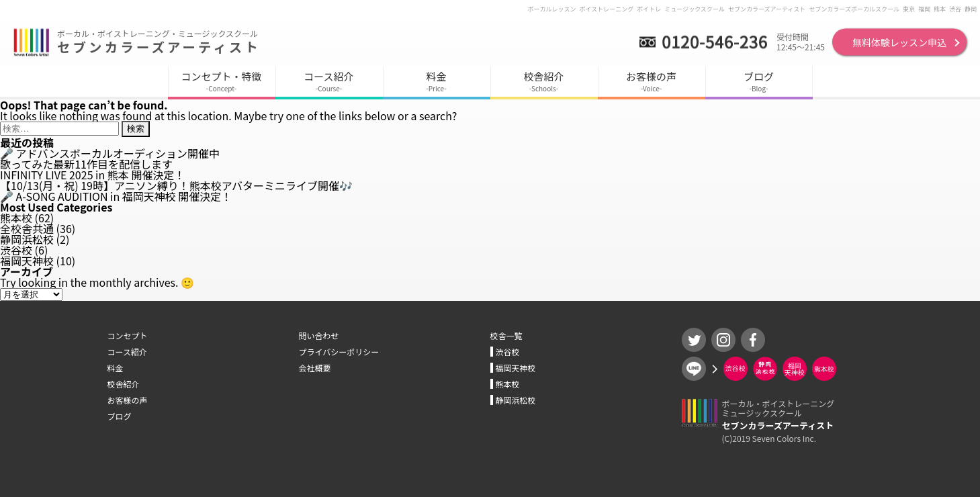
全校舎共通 (27, 228)
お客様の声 (128, 400)
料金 (116, 368)
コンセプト (128, 335)
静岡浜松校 (27, 239)
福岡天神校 (27, 261)
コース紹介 (127, 352)
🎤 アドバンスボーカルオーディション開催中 (110, 153)
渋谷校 (16, 250)
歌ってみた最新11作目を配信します (86, 164)
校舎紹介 (124, 384)
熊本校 (16, 218)
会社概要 (315, 368)
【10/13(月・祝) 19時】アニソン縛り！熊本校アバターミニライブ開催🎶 (176, 185)
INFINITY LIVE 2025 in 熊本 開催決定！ (92, 175)
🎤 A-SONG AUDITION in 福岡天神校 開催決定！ (116, 196)
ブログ (120, 416)
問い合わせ (319, 335)
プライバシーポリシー (339, 352)
